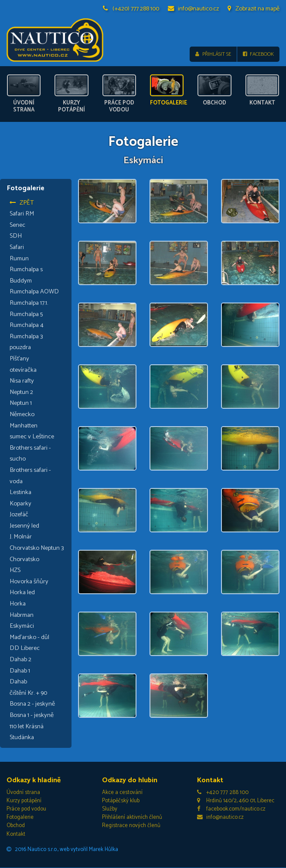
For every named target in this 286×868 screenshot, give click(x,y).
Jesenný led (24, 526)
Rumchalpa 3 (26, 336)
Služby (110, 809)
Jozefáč (19, 515)
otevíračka (23, 370)
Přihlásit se (213, 54)
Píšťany (19, 359)
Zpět (22, 203)
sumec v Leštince (32, 437)
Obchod (16, 826)
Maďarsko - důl (29, 637)
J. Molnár (21, 537)
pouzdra (20, 348)
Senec (17, 225)
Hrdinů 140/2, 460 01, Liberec (236, 801)
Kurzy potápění (24, 801)
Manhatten (24, 426)
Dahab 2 (20, 659)
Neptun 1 (21, 404)
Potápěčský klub (121, 801)
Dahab (18, 682)
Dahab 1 (20, 671)
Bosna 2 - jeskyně (32, 704)
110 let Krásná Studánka (27, 732)
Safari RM (22, 214)
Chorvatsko (24, 559)
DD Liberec (25, 649)
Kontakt (16, 834)
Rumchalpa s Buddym (26, 276)
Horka (18, 604)
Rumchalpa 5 (26, 314)
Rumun (19, 259)
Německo (22, 414)
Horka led (22, 593)
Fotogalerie (20, 818)
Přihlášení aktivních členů (132, 818)
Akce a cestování (122, 792)
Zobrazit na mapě (254, 9)
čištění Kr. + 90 (28, 693)
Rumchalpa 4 (27, 326)
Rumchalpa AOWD (34, 292)
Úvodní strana (23, 792)
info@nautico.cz (194, 9)
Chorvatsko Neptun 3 (37, 548)
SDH (16, 236)
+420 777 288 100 (223, 792)
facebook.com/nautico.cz (231, 809)
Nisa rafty (22, 381)
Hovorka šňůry (29, 582)
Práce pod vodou (26, 809)
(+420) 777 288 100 (131, 9)
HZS (15, 571)
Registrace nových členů (131, 826)
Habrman (22, 615)
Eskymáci (22, 626)
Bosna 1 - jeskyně (32, 715)
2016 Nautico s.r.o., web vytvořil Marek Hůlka (62, 849)
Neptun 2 (21, 392)
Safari (17, 248)
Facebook (258, 54)
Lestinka (20, 493)
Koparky (20, 504)
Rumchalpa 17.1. (29, 303)
